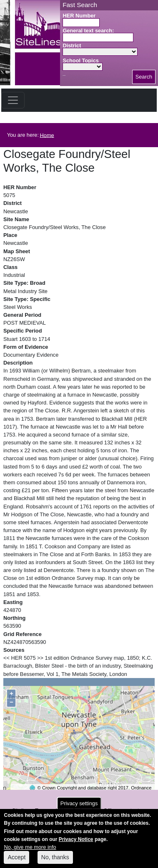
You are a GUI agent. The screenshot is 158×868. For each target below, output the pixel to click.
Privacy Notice (76, 844)
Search (144, 77)
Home (47, 135)
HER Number (79, 16)
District (72, 46)
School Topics (81, 60)
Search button (64, 75)
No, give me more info (30, 852)
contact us (134, 810)
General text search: (88, 31)
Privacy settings (79, 808)
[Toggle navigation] (13, 100)
